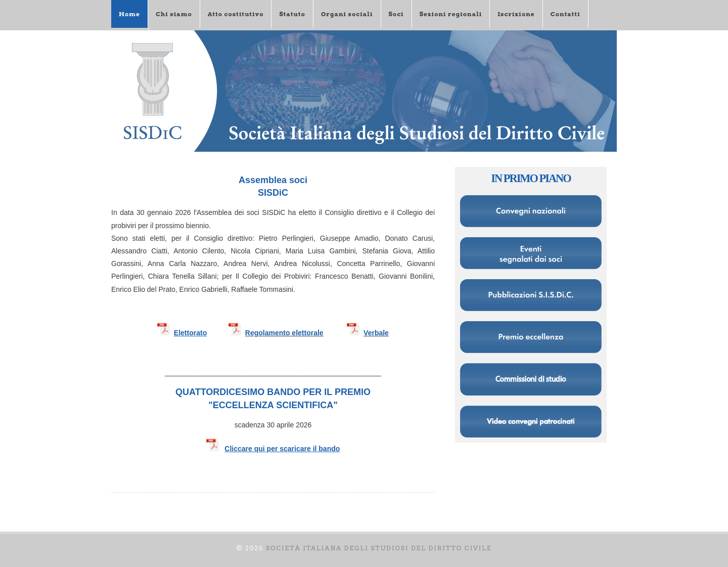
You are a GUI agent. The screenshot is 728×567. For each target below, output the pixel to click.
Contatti (565, 14)
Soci (396, 14)
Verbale (376, 333)
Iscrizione (516, 14)
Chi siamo (174, 14)
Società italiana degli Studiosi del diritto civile (379, 548)
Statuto (292, 14)
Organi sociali (347, 14)
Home (129, 14)
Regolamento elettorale (284, 333)
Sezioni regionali (451, 14)
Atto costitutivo (236, 14)
